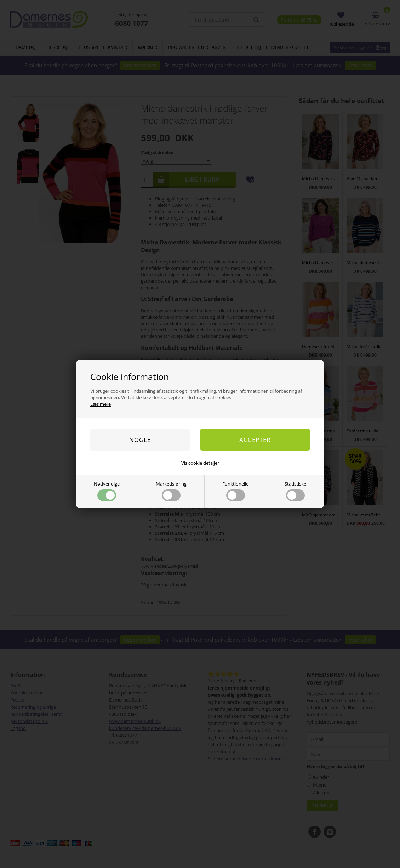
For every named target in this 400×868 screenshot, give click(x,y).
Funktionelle (235, 491)
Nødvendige (107, 491)
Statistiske (295, 491)
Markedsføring (171, 491)
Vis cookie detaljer (200, 463)
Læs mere (101, 404)
